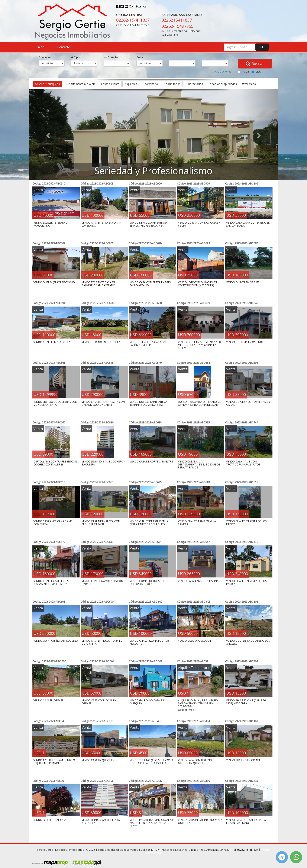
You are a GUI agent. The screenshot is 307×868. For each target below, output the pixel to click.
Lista (257, 72)
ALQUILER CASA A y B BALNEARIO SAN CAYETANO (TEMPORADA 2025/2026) (198, 703)
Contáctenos (136, 6)
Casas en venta (110, 84)
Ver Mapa (249, 84)
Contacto (64, 47)
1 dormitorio (150, 84)
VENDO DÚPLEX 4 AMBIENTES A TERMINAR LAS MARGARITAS (148, 403)
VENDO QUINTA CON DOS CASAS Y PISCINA (199, 224)
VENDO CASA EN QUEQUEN (194, 641)
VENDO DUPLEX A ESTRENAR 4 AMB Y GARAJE (248, 403)
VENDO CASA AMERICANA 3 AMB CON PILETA (53, 523)
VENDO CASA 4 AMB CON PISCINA (198, 581)
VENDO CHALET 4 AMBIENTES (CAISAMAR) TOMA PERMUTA (51, 582)
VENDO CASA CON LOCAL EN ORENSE (99, 702)
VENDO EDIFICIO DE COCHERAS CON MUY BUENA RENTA (55, 403)
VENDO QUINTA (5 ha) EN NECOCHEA (56, 641)
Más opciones (223, 71)
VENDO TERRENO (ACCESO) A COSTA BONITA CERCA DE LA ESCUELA (152, 762)
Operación (45, 57)
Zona (140, 57)
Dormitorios (113, 57)
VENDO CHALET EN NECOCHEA (52, 342)
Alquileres (131, 84)
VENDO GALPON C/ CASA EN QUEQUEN (147, 702)
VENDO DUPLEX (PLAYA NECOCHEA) (55, 282)
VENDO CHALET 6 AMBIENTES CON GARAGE (102, 582)
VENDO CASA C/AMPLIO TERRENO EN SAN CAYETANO (248, 224)
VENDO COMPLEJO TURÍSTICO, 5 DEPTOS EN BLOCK (149, 582)
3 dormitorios (194, 84)
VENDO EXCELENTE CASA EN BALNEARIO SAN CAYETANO (98, 284)
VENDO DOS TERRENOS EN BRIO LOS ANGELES (248, 642)
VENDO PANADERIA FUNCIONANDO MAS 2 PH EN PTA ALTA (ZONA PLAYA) (151, 823)
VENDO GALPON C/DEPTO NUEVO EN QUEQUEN (200, 821)
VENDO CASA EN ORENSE (48, 700)
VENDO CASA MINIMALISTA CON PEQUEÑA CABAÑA (101, 523)
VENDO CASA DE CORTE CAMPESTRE (151, 462)
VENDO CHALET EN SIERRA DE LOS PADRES (246, 523)
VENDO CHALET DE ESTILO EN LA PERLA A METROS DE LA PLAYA (149, 523)
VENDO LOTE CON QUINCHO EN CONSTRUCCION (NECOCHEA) (197, 284)
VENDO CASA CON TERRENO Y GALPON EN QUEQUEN (196, 762)
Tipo (75, 57)
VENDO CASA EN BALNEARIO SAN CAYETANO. (101, 224)
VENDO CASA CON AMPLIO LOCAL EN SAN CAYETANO (247, 821)
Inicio (41, 47)
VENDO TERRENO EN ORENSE (243, 760)
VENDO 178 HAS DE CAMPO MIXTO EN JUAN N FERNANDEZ (54, 762)
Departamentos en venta (80, 84)
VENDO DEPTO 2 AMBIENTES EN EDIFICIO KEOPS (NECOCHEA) (149, 224)
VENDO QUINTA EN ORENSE (243, 282)
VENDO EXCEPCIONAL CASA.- (51, 820)
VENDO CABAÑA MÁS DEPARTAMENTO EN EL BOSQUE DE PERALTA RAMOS (199, 465)
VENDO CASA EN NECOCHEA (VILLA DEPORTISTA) (103, 642)
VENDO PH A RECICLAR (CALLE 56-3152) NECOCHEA (246, 702)
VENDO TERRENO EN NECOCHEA (101, 342)
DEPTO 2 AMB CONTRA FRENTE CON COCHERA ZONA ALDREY (55, 463)
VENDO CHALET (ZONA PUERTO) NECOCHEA (149, 642)
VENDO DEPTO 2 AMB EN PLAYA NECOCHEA (101, 821)
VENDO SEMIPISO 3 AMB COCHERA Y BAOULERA (103, 463)
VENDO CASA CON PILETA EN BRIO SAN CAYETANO (150, 284)
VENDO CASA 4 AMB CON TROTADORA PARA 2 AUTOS (243, 463)
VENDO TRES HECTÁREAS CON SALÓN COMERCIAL (148, 344)
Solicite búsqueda (48, 84)
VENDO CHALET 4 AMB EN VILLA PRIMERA (197, 523)
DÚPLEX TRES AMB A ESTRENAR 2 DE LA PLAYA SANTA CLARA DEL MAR (199, 403)
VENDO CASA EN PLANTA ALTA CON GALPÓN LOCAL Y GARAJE (103, 403)
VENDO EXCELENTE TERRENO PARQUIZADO (51, 224)
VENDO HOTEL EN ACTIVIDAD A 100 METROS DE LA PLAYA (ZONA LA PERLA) (199, 345)
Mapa (243, 72)
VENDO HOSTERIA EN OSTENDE (245, 342)
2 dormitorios (172, 84)
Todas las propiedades (222, 84)
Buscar (255, 64)
